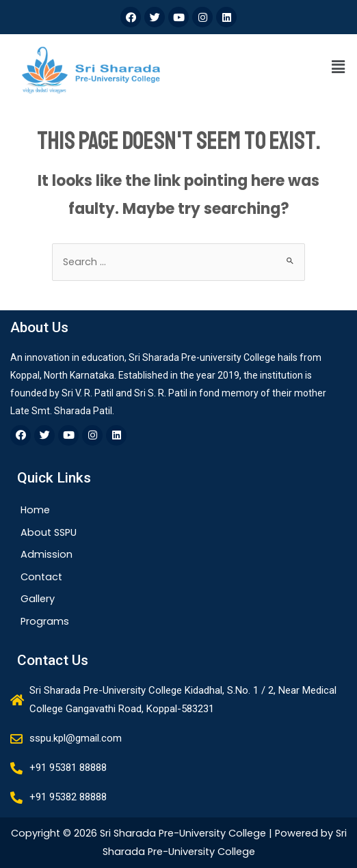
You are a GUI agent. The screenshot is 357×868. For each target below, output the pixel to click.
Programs (45, 621)
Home (35, 510)
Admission (47, 554)
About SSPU (49, 532)
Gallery (38, 599)
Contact (41, 577)
